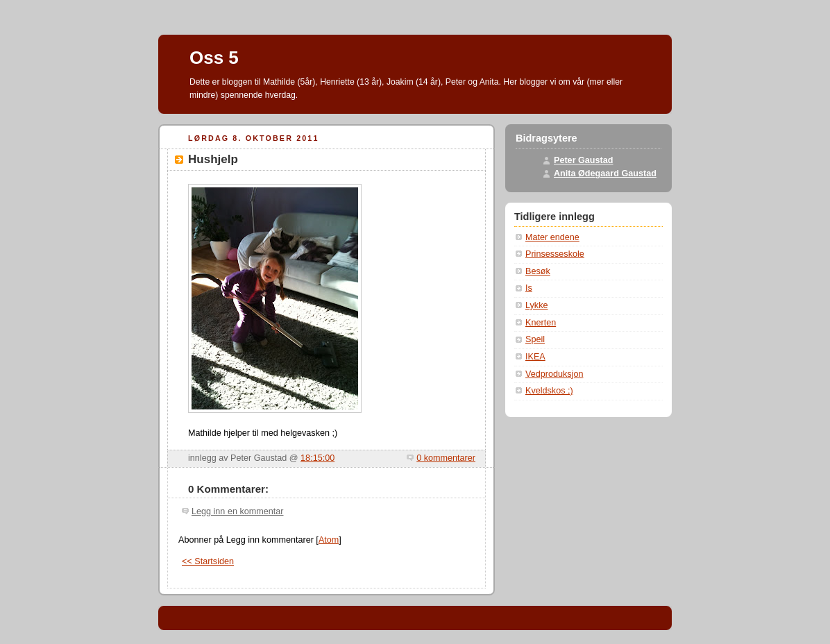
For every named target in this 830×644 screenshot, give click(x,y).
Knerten (541, 323)
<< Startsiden (208, 561)
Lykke (536, 305)
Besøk (538, 271)
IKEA (535, 357)
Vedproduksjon (554, 374)
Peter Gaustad (584, 160)
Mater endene (552, 237)
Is (529, 288)
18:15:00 (317, 458)
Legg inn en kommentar (237, 511)
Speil (535, 339)
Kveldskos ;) (549, 391)
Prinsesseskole (555, 254)
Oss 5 (214, 58)
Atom (329, 540)
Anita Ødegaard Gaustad (605, 173)
